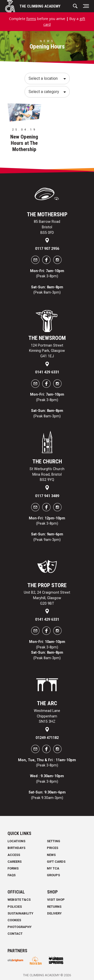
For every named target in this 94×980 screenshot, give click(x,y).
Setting (54, 841)
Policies (15, 907)
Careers (15, 862)
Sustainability (20, 913)
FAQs (12, 875)
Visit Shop (56, 900)
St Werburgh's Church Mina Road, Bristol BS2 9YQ (47, 474)
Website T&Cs (19, 900)
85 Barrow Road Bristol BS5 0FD (47, 227)
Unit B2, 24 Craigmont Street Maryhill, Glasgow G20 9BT (47, 598)
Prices (53, 848)
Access (14, 855)
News (51, 855)
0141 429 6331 (47, 372)
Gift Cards (56, 862)
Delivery (54, 913)
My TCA (53, 868)
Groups (53, 875)
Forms (13, 868)
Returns (54, 907)
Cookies (14, 920)
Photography (20, 927)
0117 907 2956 (47, 249)
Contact (15, 934)
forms (31, 19)
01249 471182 (47, 738)
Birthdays (16, 848)
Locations (16, 841)
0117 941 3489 (47, 496)
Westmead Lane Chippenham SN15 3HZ (47, 716)
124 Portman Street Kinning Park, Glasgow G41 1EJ (47, 351)
